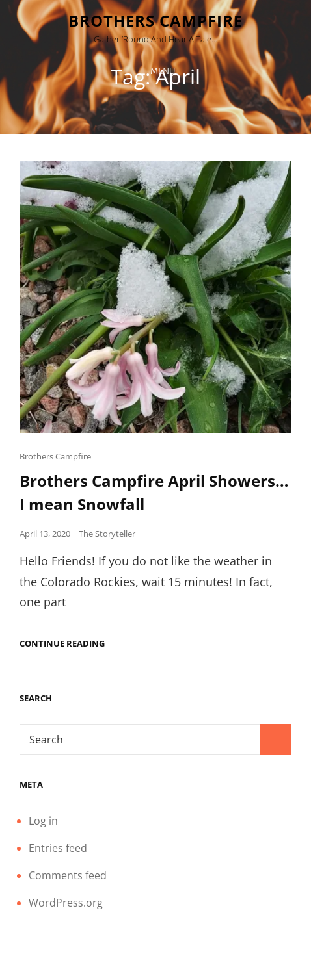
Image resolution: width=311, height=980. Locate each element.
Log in (43, 821)
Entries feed (58, 848)
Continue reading (62, 644)
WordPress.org (66, 903)
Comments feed (68, 875)
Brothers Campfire (155, 20)
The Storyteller (107, 534)
